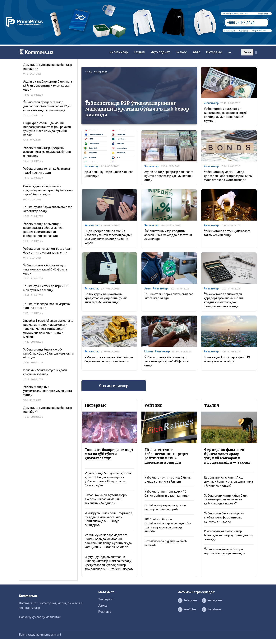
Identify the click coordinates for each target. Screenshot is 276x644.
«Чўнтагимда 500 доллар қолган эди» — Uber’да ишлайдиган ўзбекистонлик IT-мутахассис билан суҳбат (108, 479)
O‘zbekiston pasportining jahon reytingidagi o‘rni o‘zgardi (165, 507)
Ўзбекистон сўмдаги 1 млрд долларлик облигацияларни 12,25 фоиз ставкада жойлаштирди (228, 176)
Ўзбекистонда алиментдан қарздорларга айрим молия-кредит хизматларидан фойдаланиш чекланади (224, 300)
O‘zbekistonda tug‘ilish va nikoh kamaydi (166, 543)
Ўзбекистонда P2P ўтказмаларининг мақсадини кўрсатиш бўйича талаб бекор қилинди (137, 109)
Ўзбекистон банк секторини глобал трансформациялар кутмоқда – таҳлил (224, 517)
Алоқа (103, 606)
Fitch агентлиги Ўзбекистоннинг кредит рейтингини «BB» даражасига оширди (166, 456)
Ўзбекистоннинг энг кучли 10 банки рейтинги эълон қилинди (167, 494)
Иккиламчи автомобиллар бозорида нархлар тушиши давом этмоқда (228, 535)
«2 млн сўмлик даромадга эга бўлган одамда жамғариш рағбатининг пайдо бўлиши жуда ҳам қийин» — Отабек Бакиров (108, 541)
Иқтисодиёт (160, 52)
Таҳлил (139, 52)
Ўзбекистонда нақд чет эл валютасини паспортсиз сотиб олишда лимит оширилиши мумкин (225, 115)
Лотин (247, 52)
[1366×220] (138, 43)
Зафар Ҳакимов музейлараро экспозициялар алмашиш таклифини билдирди (106, 499)
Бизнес (181, 52)
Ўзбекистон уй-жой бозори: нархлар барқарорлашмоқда (225, 551)
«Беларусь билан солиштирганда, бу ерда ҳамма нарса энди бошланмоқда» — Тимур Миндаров (109, 519)
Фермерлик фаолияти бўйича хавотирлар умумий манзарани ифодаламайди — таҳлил (227, 456)
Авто (197, 52)
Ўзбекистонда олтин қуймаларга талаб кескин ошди (227, 233)
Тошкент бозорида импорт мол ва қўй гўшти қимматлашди (109, 454)
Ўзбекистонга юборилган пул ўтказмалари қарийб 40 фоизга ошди (166, 361)
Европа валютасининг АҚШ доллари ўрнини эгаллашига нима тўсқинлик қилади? (228, 482)
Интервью (214, 52)
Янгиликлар (119, 52)
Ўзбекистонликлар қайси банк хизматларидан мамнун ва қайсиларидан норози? (226, 500)
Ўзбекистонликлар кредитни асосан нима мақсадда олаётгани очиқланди (168, 235)
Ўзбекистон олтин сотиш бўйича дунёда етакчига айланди (168, 479)
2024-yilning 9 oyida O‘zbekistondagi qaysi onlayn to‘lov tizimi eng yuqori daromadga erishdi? (168, 525)
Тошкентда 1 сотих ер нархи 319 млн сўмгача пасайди (227, 359)
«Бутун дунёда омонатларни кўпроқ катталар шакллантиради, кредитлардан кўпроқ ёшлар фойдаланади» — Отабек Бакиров (109, 563)
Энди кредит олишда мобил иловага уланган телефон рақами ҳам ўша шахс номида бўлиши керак (108, 237)
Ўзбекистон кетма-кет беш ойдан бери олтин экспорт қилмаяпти (109, 359)
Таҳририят (106, 599)
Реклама (105, 612)
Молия (149, 351)
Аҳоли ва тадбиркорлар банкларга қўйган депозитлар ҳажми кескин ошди (169, 176)
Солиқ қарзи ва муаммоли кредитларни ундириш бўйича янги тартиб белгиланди (106, 298)
